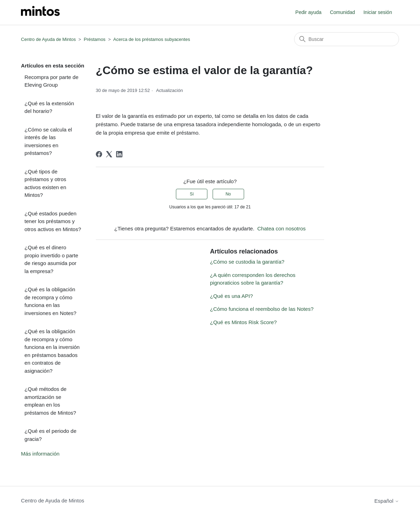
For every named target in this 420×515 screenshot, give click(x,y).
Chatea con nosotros (282, 228)
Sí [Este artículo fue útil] (192, 194)
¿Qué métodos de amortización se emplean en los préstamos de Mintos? (50, 401)
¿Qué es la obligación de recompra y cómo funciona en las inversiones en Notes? (50, 301)
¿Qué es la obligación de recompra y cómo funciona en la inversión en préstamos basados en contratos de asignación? (52, 351)
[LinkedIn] (119, 154)
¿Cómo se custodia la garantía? (247, 262)
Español (387, 501)
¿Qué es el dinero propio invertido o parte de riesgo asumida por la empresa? (51, 259)
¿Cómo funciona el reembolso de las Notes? (262, 309)
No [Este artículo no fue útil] (228, 194)
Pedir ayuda (309, 12)
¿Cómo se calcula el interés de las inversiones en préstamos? (48, 141)
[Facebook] (99, 154)
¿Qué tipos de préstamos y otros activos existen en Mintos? (45, 183)
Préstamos (94, 39)
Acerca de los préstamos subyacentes (152, 39)
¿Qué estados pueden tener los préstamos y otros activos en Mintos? (53, 221)
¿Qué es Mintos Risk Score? (243, 322)
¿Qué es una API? (231, 296)
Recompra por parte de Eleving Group (51, 81)
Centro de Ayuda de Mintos (48, 39)
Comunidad (342, 12)
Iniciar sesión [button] (378, 12)
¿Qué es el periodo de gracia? (50, 435)
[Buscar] (347, 39)
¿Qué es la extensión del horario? (49, 107)
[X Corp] (109, 154)
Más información (40, 454)
